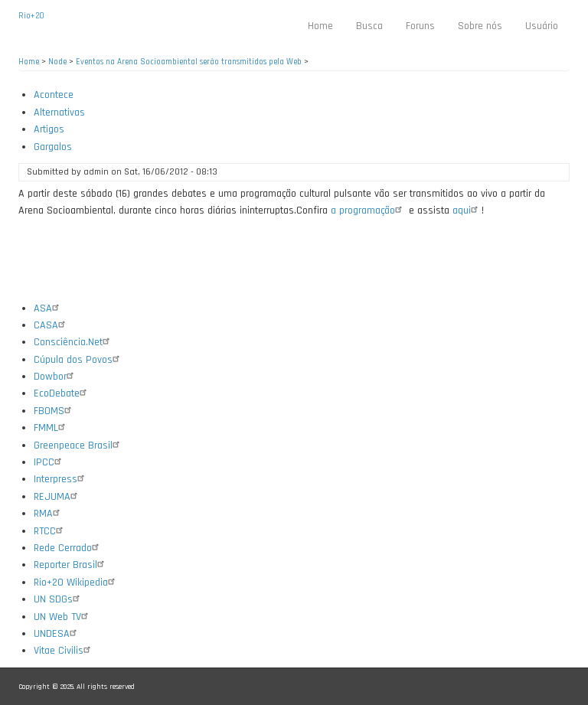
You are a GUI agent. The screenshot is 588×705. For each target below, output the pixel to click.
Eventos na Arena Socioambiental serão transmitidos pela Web (189, 62)
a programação (368, 211)
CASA (51, 325)
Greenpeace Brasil (78, 446)
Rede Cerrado (68, 548)
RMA (49, 514)
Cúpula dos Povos (78, 360)
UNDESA (57, 634)
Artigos (49, 129)
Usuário (542, 26)
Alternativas (59, 113)
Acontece (54, 95)
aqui (467, 211)
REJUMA (57, 497)
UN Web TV (63, 617)
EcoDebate (62, 393)
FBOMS (54, 411)
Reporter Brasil (71, 565)
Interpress (61, 479)
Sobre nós (480, 26)
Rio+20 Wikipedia (76, 583)
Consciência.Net (73, 342)
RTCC (50, 531)
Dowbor (56, 377)
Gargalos (53, 147)
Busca (369, 26)
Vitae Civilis (64, 651)
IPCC (49, 462)
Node (57, 62)
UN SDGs (59, 599)
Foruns (420, 26)
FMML (51, 428)
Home (320, 26)
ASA (48, 308)
